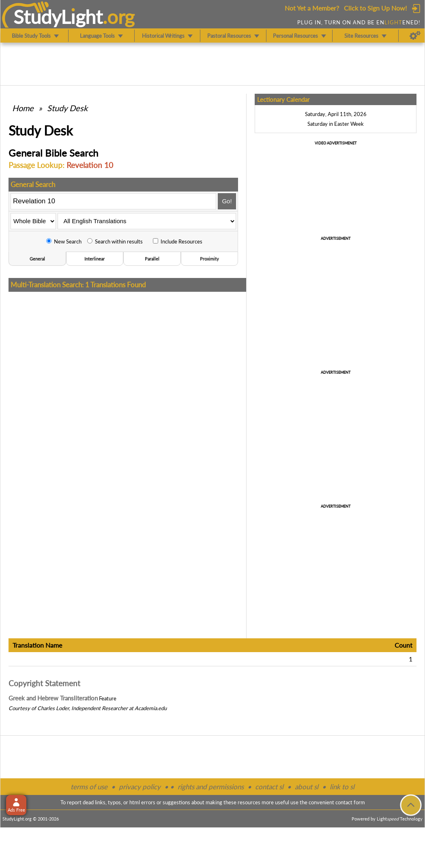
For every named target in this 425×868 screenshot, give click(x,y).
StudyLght (58, 17)
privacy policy (140, 787)
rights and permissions (211, 787)
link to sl (342, 787)
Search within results (115, 241)
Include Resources (178, 241)
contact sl (269, 787)
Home (23, 108)
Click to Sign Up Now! (375, 8)
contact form (350, 802)
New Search (64, 241)
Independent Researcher (100, 708)
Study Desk (67, 108)
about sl (307, 787)
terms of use (89, 787)
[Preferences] (415, 36)
